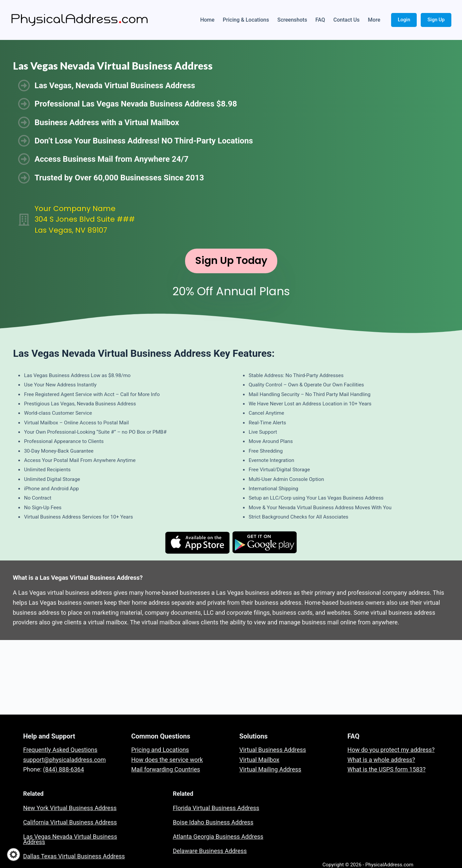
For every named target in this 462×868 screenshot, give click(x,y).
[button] (13, 855)
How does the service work (167, 760)
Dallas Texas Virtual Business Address (74, 856)
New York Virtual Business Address (70, 808)
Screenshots (292, 20)
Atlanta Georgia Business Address (218, 837)
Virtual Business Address (273, 750)
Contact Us (347, 20)
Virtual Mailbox (259, 760)
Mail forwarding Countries (166, 769)
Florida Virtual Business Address (216, 808)
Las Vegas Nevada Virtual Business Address (70, 839)
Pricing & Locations (246, 20)
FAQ (320, 20)
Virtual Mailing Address (270, 769)
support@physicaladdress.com (64, 760)
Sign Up (436, 20)
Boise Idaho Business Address (213, 822)
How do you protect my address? (391, 750)
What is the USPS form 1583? (387, 769)
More (374, 20)
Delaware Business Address (210, 851)
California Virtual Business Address (70, 822)
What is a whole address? (381, 760)
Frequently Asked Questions (60, 750)
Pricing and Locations (160, 750)
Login (404, 20)
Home (207, 20)
